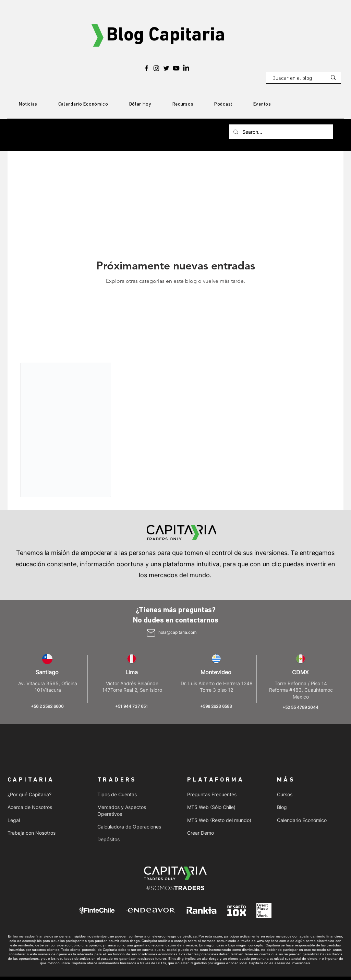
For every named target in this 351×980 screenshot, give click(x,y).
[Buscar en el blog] (294, 78)
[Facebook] (146, 68)
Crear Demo (201, 833)
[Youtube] (176, 68)
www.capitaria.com (271, 941)
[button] (183, 105)
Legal (14, 820)
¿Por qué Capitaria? (29, 794)
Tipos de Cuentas (117, 794)
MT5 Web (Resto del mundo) (219, 820)
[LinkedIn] (186, 68)
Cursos (285, 794)
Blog (282, 807)
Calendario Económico (302, 820)
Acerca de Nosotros (30, 807)
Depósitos (108, 839)
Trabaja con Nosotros (32, 833)
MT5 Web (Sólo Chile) (211, 807)
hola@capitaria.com (177, 632)
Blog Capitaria (166, 36)
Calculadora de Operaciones (129, 827)
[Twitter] (166, 68)
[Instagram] (156, 68)
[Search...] (281, 132)
